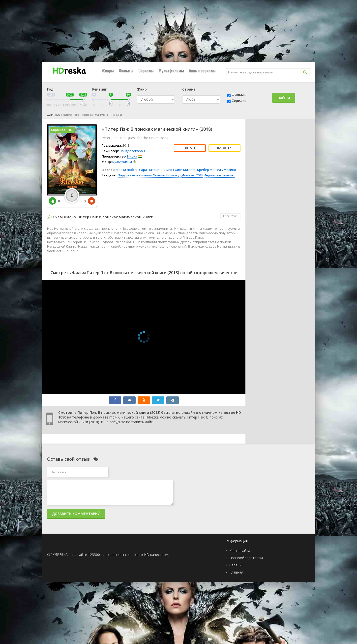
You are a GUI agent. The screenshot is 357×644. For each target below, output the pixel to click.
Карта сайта (240, 551)
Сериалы (146, 71)
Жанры (108, 71)
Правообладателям (246, 558)
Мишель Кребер (196, 170)
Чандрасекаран (132, 151)
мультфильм (122, 162)
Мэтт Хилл (174, 170)
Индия (132, 156)
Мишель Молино (223, 170)
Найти (284, 98)
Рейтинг (99, 89)
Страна (189, 89)
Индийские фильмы (219, 175)
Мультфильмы (171, 71)
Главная (236, 572)
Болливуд (174, 175)
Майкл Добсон (127, 170)
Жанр (142, 89)
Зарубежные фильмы (135, 175)
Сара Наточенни (152, 170)
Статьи (235, 565)
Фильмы (126, 71)
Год (50, 89)
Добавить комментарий (76, 514)
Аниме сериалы (202, 71)
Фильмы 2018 (193, 175)
